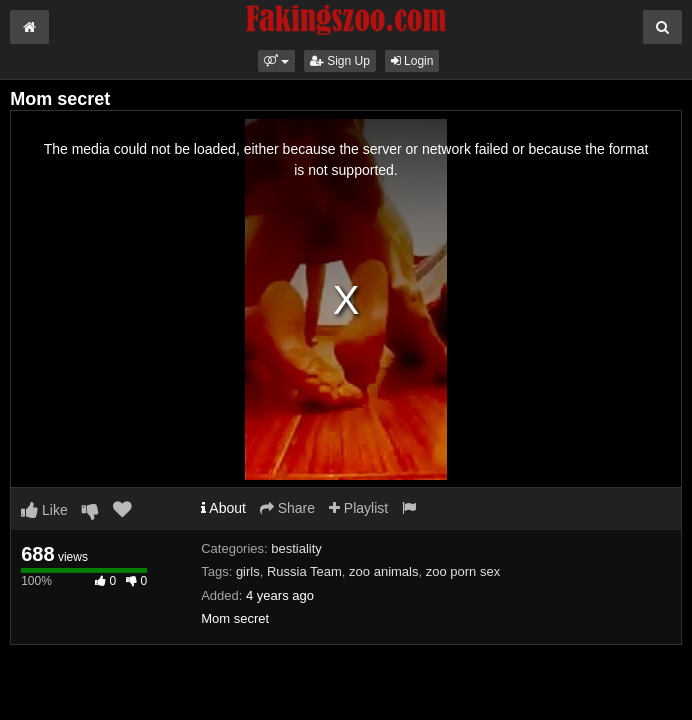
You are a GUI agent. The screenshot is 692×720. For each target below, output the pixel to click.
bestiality (296, 548)
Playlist (358, 508)
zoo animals (383, 571)
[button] (276, 61)
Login (412, 61)
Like (44, 510)
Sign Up (340, 61)
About (223, 508)
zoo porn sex (463, 571)
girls (248, 571)
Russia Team (304, 571)
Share (287, 508)
